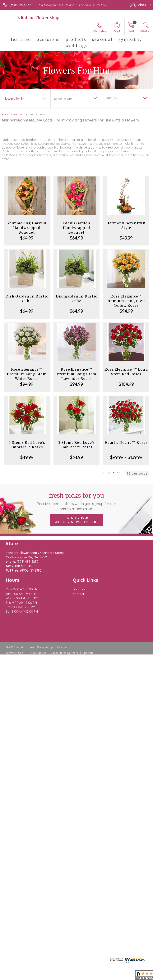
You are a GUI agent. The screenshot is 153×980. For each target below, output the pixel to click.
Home (5, 114)
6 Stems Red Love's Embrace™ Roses (27, 445)
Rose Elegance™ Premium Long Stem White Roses (27, 374)
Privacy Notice (37, 653)
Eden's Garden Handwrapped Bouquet (76, 228)
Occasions (17, 114)
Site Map (88, 653)
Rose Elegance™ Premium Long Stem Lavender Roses (76, 374)
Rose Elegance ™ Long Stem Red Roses (126, 372)
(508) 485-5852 (20, 5)
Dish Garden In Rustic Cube (27, 299)
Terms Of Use (14, 653)
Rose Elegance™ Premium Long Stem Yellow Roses (126, 301)
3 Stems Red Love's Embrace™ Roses (77, 445)
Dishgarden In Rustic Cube (76, 299)
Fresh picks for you (77, 501)
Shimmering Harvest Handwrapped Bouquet (27, 228)
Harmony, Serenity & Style (126, 225)
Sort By (112, 98)
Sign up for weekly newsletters (77, 520)
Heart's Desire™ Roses (126, 442)
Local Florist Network (64, 653)
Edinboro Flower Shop (38, 18)
